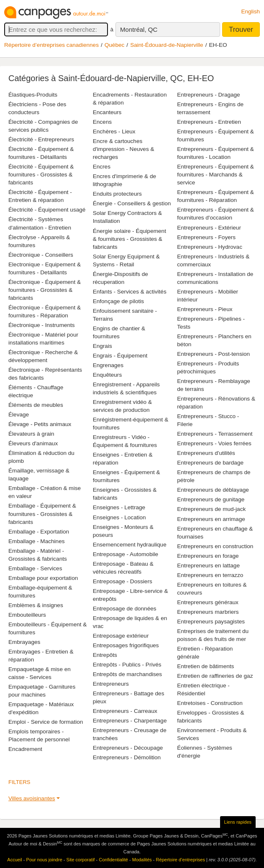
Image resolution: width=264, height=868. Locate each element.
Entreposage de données (125, 609)
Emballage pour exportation (43, 578)
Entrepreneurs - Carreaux (125, 711)
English (250, 11)
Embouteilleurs (27, 615)
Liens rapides (238, 822)
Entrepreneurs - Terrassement (215, 434)
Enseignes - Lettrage (119, 507)
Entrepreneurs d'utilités (206, 453)
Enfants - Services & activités (130, 292)
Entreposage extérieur (121, 636)
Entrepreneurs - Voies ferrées (214, 443)
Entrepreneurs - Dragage (208, 95)
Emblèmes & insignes (36, 605)
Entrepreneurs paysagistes (211, 622)
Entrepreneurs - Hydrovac (210, 247)
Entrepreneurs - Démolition (127, 757)
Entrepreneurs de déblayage (213, 490)
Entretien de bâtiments (205, 666)
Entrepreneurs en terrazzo (210, 575)
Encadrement (25, 749)
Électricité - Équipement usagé (47, 210)
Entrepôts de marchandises (127, 674)
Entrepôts (105, 655)
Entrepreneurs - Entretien (209, 122)
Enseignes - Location (119, 517)
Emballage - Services (35, 568)
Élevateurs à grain (31, 434)
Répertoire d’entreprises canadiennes (51, 45)
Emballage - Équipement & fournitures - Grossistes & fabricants (42, 514)
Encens (102, 122)
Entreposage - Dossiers (123, 581)
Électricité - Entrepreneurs (41, 139)
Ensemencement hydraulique (130, 545)
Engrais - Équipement (120, 356)
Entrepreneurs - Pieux (205, 309)
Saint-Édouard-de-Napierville (167, 45)
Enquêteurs (108, 375)
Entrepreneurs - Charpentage (130, 721)
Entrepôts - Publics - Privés (127, 665)
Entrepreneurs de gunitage (211, 499)
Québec (115, 45)
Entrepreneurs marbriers (208, 612)
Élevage (19, 415)
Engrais (103, 346)
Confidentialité (113, 860)
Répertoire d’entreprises (181, 860)
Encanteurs (107, 112)
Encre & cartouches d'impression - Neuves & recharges (124, 149)
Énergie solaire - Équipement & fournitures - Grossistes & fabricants (129, 239)
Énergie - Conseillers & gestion (132, 203)
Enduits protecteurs (117, 194)
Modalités (142, 860)
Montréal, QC (139, 29)
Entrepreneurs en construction (215, 546)
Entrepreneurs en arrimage (211, 519)
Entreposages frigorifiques (126, 645)
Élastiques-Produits (33, 95)
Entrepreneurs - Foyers (206, 237)
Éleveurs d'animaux (33, 443)
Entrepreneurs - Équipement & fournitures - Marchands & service (215, 175)
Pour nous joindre (44, 860)
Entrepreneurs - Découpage (128, 748)
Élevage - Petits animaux (40, 424)
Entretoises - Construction (210, 703)
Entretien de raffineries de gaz (215, 676)
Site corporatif (81, 860)
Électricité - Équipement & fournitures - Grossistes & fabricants (41, 175)
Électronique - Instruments (42, 325)
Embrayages (24, 642)
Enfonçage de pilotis (118, 301)
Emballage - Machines (37, 541)
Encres (102, 167)
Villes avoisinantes (32, 798)
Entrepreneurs (111, 684)
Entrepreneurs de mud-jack (211, 509)
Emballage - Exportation (39, 532)
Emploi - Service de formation (46, 722)
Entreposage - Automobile (126, 554)
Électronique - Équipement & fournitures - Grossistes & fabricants (45, 290)
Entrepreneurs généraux (208, 602)
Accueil (14, 860)
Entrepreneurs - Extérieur (209, 228)
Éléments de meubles (36, 405)
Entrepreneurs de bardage (210, 463)
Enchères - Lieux (114, 131)
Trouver (241, 29)
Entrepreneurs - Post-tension (213, 354)
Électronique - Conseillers (41, 255)
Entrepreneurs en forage (208, 556)
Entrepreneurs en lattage (208, 565)
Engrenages (108, 365)
